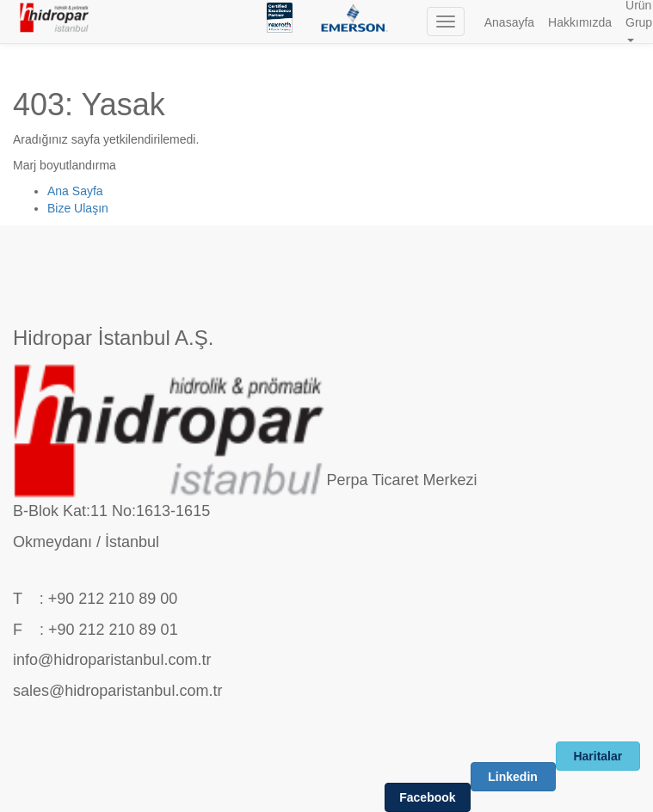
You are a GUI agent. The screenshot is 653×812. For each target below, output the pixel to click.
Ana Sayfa (75, 191)
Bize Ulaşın (78, 208)
